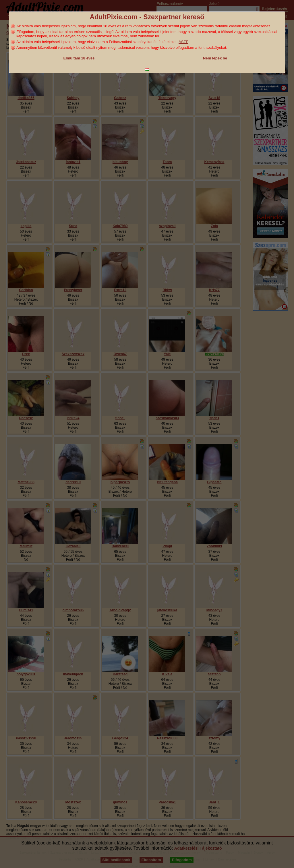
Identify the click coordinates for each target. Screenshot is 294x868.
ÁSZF (183, 42)
